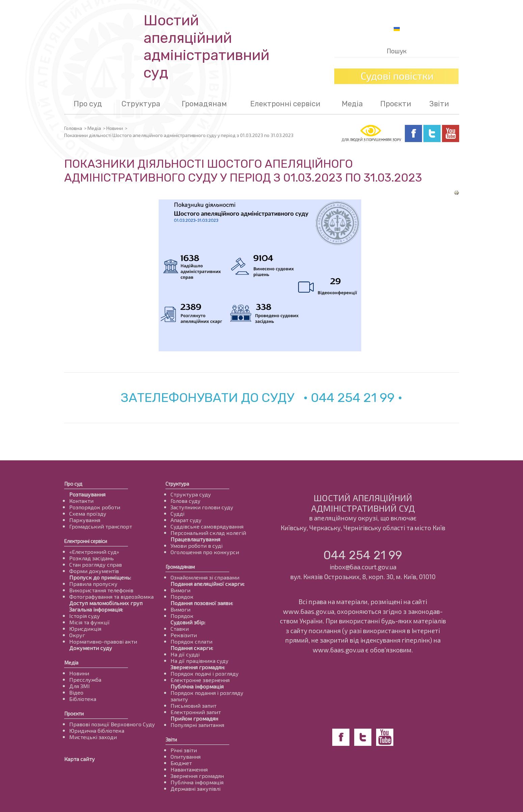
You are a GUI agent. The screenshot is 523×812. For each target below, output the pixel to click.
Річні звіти (184, 750)
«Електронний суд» (94, 552)
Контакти (81, 501)
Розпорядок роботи (95, 507)
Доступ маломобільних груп (106, 603)
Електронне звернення (200, 680)
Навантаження (189, 769)
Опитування (186, 756)
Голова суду (186, 501)
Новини (115, 128)
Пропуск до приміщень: (100, 577)
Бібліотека (83, 699)
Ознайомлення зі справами (205, 577)
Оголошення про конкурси (205, 552)
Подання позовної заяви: (202, 603)
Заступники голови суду (202, 507)
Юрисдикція (85, 629)
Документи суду (91, 648)
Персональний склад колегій (208, 533)
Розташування (87, 494)
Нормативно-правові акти (103, 641)
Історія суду (85, 616)
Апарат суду (186, 520)
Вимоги (180, 590)
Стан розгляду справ (96, 564)
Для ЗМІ (80, 686)
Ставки (180, 629)
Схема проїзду (88, 513)
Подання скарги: (192, 648)
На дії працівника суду (200, 661)
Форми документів (94, 571)
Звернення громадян (197, 776)
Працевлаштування (195, 539)
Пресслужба (85, 680)
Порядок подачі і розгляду (205, 673)
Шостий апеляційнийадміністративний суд (206, 47)
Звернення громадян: (198, 667)
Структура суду (191, 494)
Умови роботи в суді (197, 546)
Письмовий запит (193, 706)
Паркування (85, 520)
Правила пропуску (93, 584)
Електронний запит (196, 712)
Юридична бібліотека (97, 730)
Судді (177, 513)
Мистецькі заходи (93, 737)
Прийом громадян (194, 718)
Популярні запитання (197, 725)
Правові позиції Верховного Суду (112, 724)
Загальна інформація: (96, 609)
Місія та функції (89, 622)
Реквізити (184, 635)
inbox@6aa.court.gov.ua (363, 567)
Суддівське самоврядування (207, 526)
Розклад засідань (91, 558)
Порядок (182, 597)
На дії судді (185, 654)
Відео (76, 692)
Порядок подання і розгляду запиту (207, 696)
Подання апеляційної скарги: (207, 584)
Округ (77, 635)
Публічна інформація (197, 686)
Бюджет (181, 763)
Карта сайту (80, 759)
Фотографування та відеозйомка (111, 597)
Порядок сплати (191, 641)
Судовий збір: (188, 622)
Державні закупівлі (195, 789)
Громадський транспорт (101, 526)
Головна (73, 128)
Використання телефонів (101, 590)
